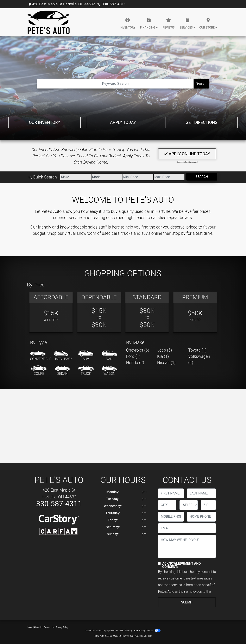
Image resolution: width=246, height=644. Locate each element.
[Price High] (169, 177)
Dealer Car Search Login (97, 631)
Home (30, 627)
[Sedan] (62, 371)
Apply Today (123, 122)
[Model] (107, 177)
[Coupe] (39, 371)
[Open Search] (115, 84)
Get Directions (201, 122)
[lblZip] (208, 505)
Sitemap (128, 631)
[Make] (76, 177)
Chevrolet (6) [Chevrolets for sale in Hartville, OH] (138, 350)
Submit (187, 602)
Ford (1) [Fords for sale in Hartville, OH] (133, 356)
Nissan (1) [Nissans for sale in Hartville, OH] (166, 363)
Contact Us (49, 627)
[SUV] (86, 356)
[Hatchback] (63, 356)
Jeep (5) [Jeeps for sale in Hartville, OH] (165, 350)
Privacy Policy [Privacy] (62, 627)
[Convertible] (41, 356)
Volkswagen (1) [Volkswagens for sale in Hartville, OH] (199, 359)
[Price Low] (138, 177)
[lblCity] (167, 505)
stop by (179, 233)
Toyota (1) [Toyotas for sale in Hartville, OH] (197, 350)
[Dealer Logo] (49, 22)
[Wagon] (109, 371)
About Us (38, 627)
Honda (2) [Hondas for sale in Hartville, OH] (135, 363)
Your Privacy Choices (147, 631)
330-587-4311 (114, 4)
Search (201, 83)
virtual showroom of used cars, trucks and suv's (108, 233)
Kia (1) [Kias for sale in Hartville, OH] (163, 356)
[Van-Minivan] (109, 356)
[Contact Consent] (159, 563)
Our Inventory (45, 122)
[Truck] (86, 371)
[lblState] (189, 505)
